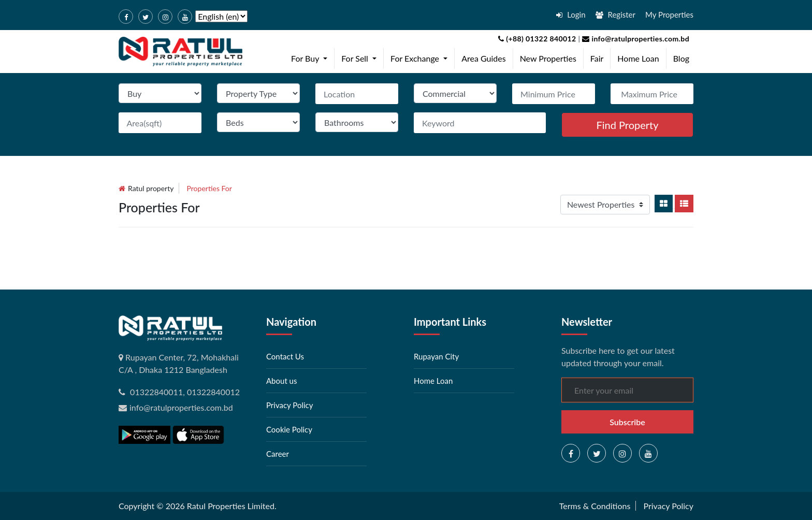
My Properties (669, 15)
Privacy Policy (289, 405)
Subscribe (627, 422)
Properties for (209, 188)
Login (571, 15)
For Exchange (421, 57)
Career (278, 454)
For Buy (311, 57)
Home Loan (638, 58)
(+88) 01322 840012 (537, 39)
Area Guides (483, 58)
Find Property (627, 125)
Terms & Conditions (595, 506)
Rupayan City (436, 356)
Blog (681, 58)
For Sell (361, 57)
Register (615, 15)
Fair (597, 58)
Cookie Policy (289, 429)
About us (281, 381)
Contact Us (285, 356)
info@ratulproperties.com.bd (635, 39)
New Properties (548, 58)
